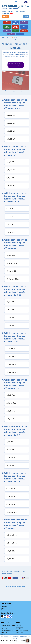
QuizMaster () (8, 13)
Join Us (5, 17)
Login (26, 17)
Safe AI (3, 634)
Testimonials (19, 627)
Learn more (24, 642)
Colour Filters (4, 632)
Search (16, 2)
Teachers (22, 12)
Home (3, 37)
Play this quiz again (19, 586)
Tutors (16, 12)
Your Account (4, 610)
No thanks (17, 642)
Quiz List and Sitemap (7, 631)
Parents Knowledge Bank (8, 625)
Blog (2, 627)
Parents (4, 12)
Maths (15, 37)
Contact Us (4, 607)
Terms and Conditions (22, 631)
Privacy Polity (20, 632)
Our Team (19, 625)
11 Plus (9, 37)
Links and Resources (7, 629)
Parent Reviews (20, 629)
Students (10, 12)
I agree (11, 642)
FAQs (2, 608)
